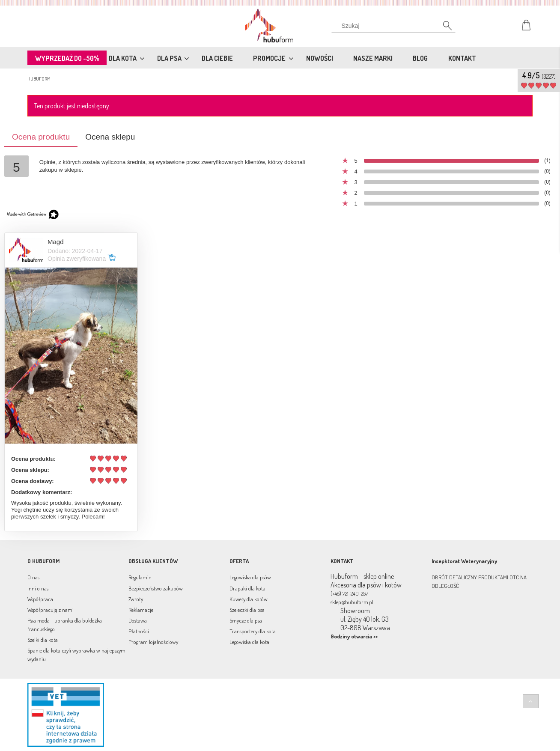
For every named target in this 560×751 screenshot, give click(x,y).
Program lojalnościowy (153, 642)
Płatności (139, 631)
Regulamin (140, 577)
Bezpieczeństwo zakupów (156, 588)
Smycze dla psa (246, 620)
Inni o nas (38, 588)
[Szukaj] (443, 28)
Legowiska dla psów (250, 577)
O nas (33, 577)
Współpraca (40, 599)
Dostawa (138, 620)
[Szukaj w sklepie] (395, 26)
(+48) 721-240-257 (349, 593)
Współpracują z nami (51, 610)
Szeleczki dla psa (247, 610)
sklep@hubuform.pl (352, 602)
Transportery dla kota (253, 631)
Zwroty (136, 599)
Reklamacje (141, 610)
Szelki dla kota (43, 640)
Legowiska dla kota (249, 642)
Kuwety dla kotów (249, 599)
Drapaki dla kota (247, 588)
